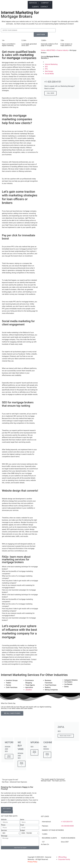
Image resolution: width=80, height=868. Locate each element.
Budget (22, 830)
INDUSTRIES (51, 50)
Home (43, 50)
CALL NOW (50, 93)
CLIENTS (35, 7)
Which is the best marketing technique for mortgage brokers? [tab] (20, 568)
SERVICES (34, 3)
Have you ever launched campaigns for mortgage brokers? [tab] (19, 591)
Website (4, 820)
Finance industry (62, 50)
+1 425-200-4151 (67, 822)
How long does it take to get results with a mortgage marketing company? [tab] (20, 582)
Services (4, 830)
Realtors (48, 687)
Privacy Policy (32, 862)
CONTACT (44, 7)
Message (4, 836)
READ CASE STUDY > (66, 736)
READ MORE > (22, 764)
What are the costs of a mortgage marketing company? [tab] (17, 577)
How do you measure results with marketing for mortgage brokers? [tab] (18, 586)
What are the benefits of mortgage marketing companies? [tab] (17, 572)
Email (22, 825)
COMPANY (46, 3)
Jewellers (29, 690)
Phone (3, 825)
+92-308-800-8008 (67, 826)
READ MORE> (9, 756)
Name (22, 820)
